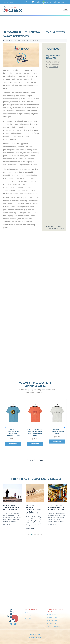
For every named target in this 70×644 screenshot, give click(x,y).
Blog (27, 612)
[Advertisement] (35, 257)
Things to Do (52, 617)
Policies (28, 618)
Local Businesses (53, 627)
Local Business (8, 40)
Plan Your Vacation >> (9, 2)
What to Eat (51, 624)
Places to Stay (52, 620)
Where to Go (52, 614)
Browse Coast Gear (35, 460)
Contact (28, 615)
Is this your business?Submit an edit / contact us (55, 227)
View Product (13, 444)
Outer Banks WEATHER (35, 592)
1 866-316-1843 (53, 67)
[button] (65, 427)
